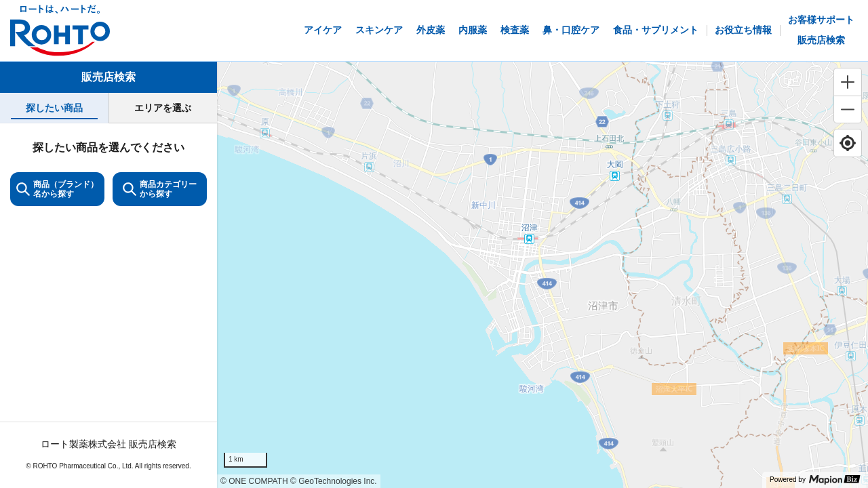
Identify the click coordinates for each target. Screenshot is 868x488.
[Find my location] (848, 143)
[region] (542, 275)
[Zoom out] (848, 109)
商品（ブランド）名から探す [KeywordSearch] (57, 189)
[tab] (54, 108)
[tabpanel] (108, 305)
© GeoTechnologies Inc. (334, 481)
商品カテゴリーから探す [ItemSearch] (160, 189)
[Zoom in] (848, 82)
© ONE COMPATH (254, 481)
